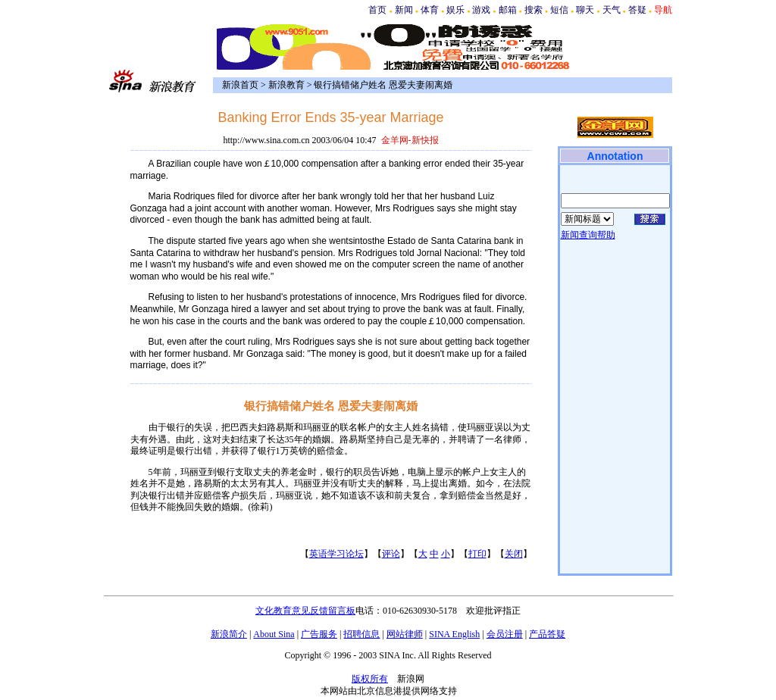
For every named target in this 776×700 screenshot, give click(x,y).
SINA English (454, 634)
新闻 (404, 10)
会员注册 (505, 634)
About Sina (274, 634)
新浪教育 (286, 85)
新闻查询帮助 (588, 235)
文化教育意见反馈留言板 (305, 611)
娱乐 (455, 10)
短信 (559, 10)
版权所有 (370, 679)
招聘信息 (361, 634)
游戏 (481, 10)
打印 (477, 554)
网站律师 (405, 634)
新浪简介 (229, 634)
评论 (391, 554)
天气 (612, 10)
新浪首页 (240, 85)
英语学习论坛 (336, 554)
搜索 (533, 10)
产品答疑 (547, 634)
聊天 (585, 10)
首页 (377, 10)
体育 (430, 10)
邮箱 (508, 10)
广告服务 (319, 634)
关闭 (514, 554)
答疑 (637, 10)
